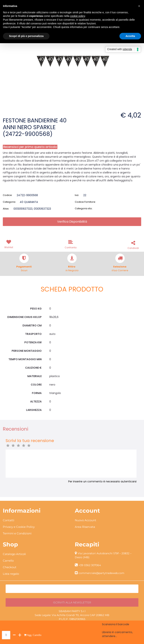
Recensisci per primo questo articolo (30, 147)
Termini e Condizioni (17, 533)
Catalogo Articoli (14, 554)
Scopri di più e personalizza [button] (26, 36)
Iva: (77, 195)
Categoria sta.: (84, 208)
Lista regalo (11, 574)
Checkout (10, 567)
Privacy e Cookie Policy (19, 527)
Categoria (9, 202)
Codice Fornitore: (85, 202)
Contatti (9, 520)
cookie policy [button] (78, 16)
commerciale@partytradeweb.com (101, 573)
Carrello (8, 561)
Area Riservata (85, 527)
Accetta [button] (130, 36)
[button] (9, 244)
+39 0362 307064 (90, 565)
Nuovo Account (85, 520)
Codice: (8, 195)
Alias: (6, 209)
